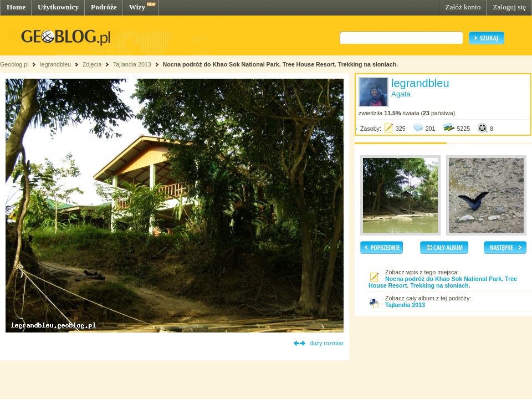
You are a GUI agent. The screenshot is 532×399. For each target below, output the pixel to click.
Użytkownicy (58, 7)
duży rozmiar (327, 343)
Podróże (104, 7)
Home (16, 7)
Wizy (137, 7)
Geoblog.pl (14, 64)
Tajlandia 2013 (132, 64)
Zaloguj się (509, 7)
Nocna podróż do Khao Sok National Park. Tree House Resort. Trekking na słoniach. (281, 64)
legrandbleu (55, 64)
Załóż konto (463, 7)
